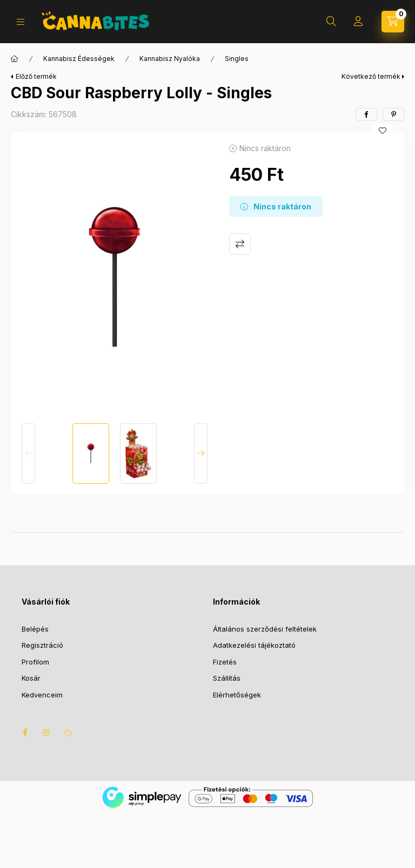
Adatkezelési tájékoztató (254, 645)
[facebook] (366, 114)
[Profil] (358, 22)
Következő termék (371, 76)
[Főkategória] (15, 59)
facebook (25, 733)
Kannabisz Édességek (79, 59)
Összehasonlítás (240, 244)
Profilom (35, 662)
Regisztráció (42, 645)
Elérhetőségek (237, 695)
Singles (237, 59)
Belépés (35, 629)
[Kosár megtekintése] (393, 22)
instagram (46, 733)
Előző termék (36, 76)
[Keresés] (331, 22)
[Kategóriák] (21, 22)
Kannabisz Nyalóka (170, 59)
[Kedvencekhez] (383, 131)
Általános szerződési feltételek (265, 629)
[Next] (201, 453)
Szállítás (227, 678)
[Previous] (28, 453)
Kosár (31, 678)
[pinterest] (393, 114)
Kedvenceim (42, 695)
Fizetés (225, 662)
